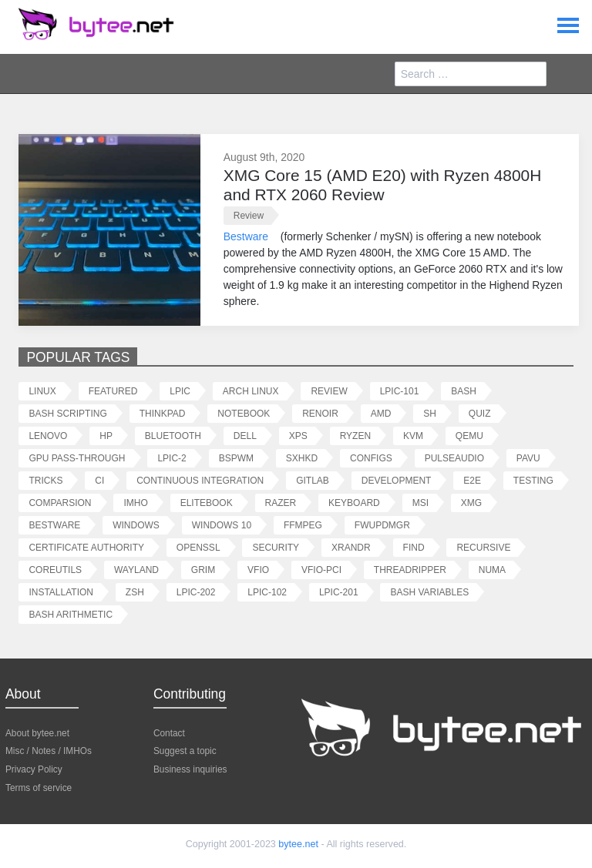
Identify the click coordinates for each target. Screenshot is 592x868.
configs (371, 458)
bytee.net (298, 844)
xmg (471, 503)
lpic (180, 391)
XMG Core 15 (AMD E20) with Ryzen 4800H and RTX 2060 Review (382, 184)
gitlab (313, 480)
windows (136, 525)
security (276, 547)
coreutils (55, 570)
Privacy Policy (34, 769)
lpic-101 (400, 391)
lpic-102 (267, 592)
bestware (54, 525)
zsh (135, 592)
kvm (413, 436)
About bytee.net (37, 732)
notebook (244, 413)
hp (106, 436)
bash (464, 391)
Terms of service (39, 787)
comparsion (60, 503)
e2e (472, 480)
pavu (528, 458)
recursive (483, 547)
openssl (198, 547)
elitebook (207, 503)
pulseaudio (454, 458)
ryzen (355, 436)
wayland (136, 570)
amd (381, 413)
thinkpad (163, 413)
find (414, 547)
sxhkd (302, 458)
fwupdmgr (382, 525)
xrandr (351, 547)
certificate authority (86, 547)
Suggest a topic (185, 750)
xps (298, 436)
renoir (320, 413)
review (249, 215)
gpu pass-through (77, 458)
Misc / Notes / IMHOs (49, 750)
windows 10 (222, 525)
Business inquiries (190, 769)
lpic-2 (172, 458)
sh (430, 413)
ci (99, 480)
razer (281, 503)
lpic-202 (196, 592)
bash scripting (67, 413)
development (397, 480)
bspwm (236, 458)
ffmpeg (303, 525)
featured (113, 391)
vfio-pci (321, 570)
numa (492, 570)
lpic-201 (339, 592)
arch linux (251, 391)
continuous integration (200, 480)
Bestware (246, 236)
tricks (45, 480)
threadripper (410, 570)
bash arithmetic (71, 614)
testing (533, 480)
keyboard (354, 503)
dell (245, 436)
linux (42, 391)
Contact (169, 732)
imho (135, 503)
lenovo (48, 436)
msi (420, 503)
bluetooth (173, 436)
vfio (258, 570)
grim (203, 570)
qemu (469, 436)
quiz (480, 413)
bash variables (429, 592)
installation (61, 592)
